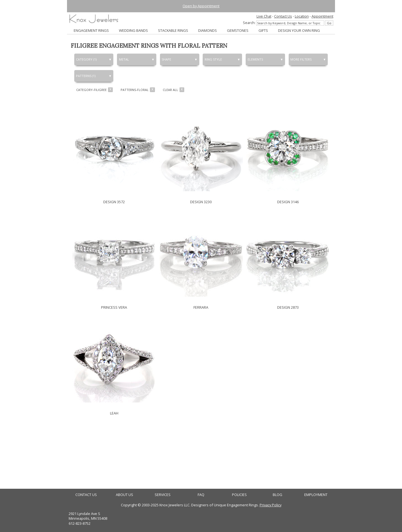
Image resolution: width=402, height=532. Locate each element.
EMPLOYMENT (316, 495)
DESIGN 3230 (201, 202)
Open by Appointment (201, 6)
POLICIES (239, 495)
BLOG (277, 495)
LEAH (114, 413)
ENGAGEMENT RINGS (91, 30)
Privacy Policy (271, 505)
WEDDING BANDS (133, 30)
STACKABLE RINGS (173, 30)
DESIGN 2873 (288, 307)
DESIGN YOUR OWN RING (299, 30)
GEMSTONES (238, 30)
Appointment (322, 16)
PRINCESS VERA (114, 307)
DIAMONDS (208, 30)
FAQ (201, 495)
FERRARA (201, 307)
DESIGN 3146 (288, 202)
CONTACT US (86, 495)
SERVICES (163, 495)
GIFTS (263, 30)
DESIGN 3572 (114, 202)
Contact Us (283, 16)
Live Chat (264, 16)
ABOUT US (125, 495)
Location (302, 16)
